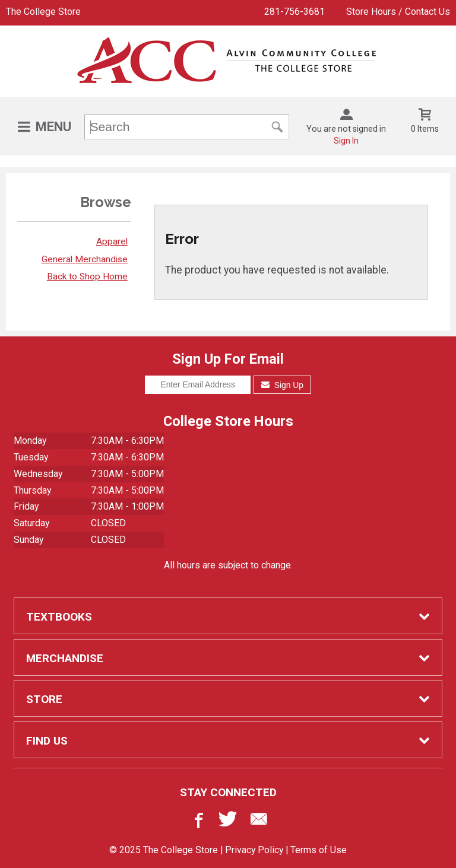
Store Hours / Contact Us (398, 12)
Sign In (346, 141)
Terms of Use (319, 850)
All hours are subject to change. (228, 565)
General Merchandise (85, 259)
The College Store (43, 12)
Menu (53, 127)
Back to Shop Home (87, 276)
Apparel (112, 241)
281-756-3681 (294, 12)
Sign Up (282, 385)
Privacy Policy (254, 850)
